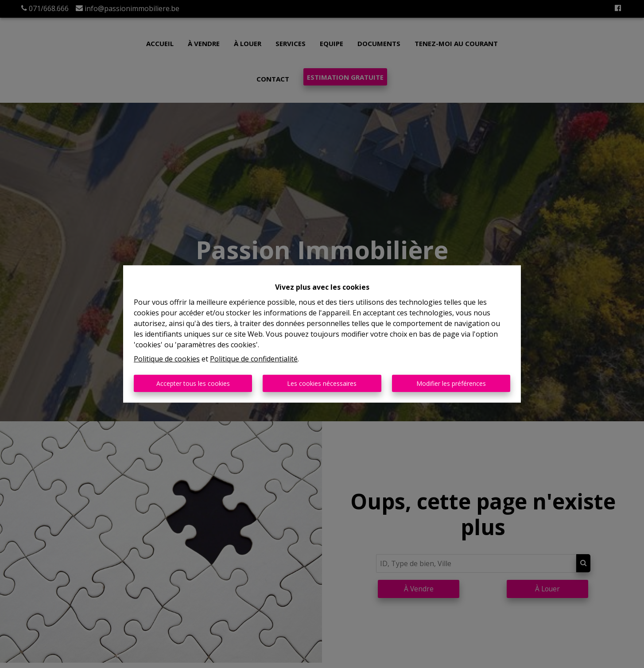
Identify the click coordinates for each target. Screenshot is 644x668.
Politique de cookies (167, 359)
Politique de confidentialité (254, 359)
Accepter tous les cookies (193, 383)
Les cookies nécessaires (322, 383)
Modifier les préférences (451, 383)
